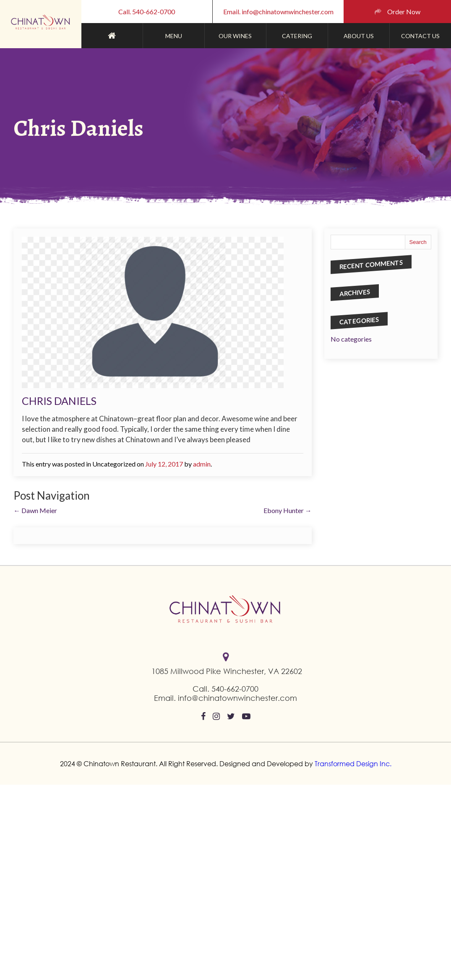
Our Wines (235, 36)
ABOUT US (359, 36)
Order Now (404, 12)
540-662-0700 (235, 689)
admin (202, 464)
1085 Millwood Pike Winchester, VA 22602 (227, 671)
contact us (420, 36)
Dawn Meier (35, 510)
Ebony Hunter (288, 510)
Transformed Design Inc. (352, 764)
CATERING (297, 36)
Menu (174, 36)
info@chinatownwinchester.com (237, 698)
